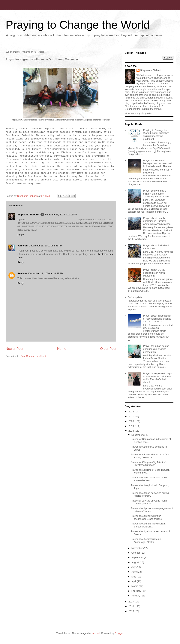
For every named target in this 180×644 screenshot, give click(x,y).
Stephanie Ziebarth (28, 215)
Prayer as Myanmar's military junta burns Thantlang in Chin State (156, 194)
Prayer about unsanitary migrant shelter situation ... (148, 525)
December (137, 435)
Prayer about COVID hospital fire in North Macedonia (154, 273)
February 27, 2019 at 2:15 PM (61, 215)
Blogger (119, 633)
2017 (132, 602)
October (136, 553)
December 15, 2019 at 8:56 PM (45, 246)
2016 (132, 606)
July (134, 567)
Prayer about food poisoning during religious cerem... (150, 494)
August (136, 562)
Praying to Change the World (78, 25)
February (137, 591)
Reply (21, 235)
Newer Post (14, 349)
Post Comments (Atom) (33, 356)
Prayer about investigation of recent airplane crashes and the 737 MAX (157, 319)
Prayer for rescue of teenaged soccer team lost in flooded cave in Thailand (157, 163)
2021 (132, 416)
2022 (132, 412)
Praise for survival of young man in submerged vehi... (149, 502)
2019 (132, 426)
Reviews (22, 273)
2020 (132, 421)
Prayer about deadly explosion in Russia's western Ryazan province (157, 221)
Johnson (22, 246)
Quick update (135, 297)
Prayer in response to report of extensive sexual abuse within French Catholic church (158, 378)
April (134, 581)
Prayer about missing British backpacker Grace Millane (146, 517)
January (136, 596)
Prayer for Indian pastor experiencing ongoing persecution (156, 349)
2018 (132, 431)
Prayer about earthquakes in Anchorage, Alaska (146, 541)
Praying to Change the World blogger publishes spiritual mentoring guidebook (156, 135)
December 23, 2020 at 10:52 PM (46, 273)
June (134, 572)
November (137, 548)
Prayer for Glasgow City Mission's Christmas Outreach (149, 464)
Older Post (108, 349)
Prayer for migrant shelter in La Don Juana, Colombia (150, 456)
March (135, 586)
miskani (96, 633)
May (134, 577)
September (138, 557)
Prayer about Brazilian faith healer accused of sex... (149, 479)
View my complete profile (138, 113)
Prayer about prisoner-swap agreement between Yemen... (152, 510)
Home (62, 349)
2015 (132, 611)
